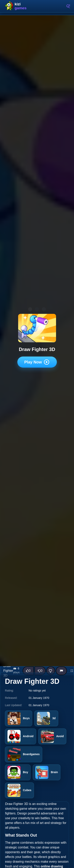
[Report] (61, 671)
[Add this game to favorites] (51, 671)
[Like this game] (28, 671)
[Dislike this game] (40, 671)
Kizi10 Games (22, 6)
